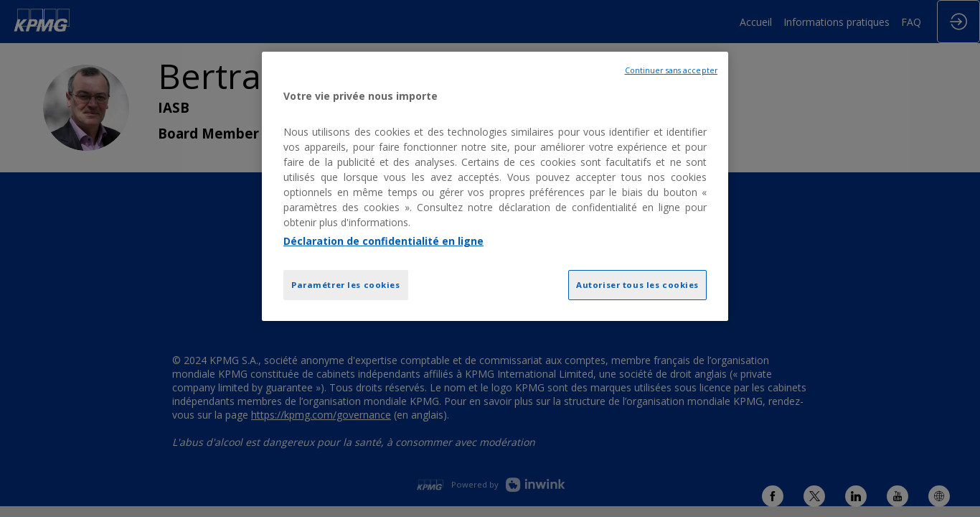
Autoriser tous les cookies (637, 285)
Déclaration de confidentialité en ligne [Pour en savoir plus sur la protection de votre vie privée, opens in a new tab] (383, 241)
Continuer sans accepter (671, 70)
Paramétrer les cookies (346, 285)
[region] (495, 186)
